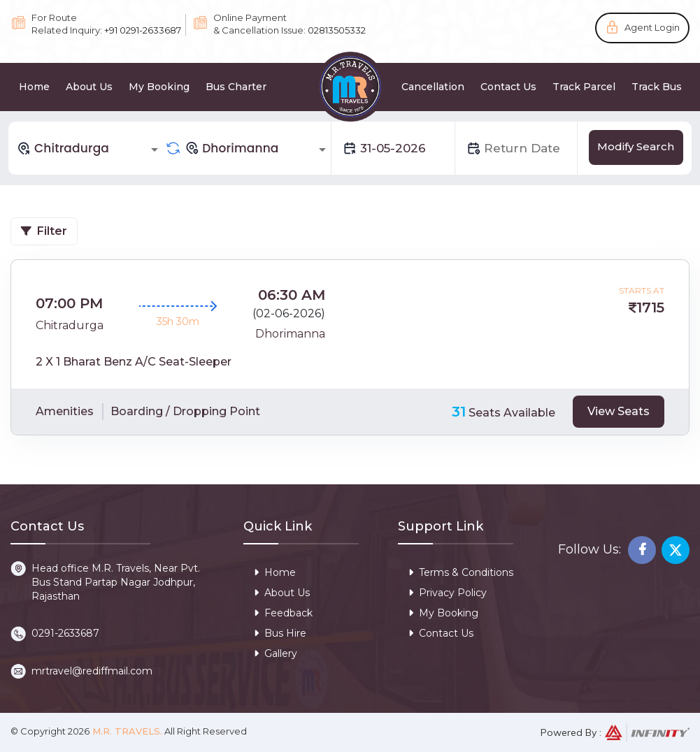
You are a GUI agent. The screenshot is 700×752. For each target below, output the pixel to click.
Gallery (276, 653)
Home (34, 87)
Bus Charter (236, 87)
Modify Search (636, 146)
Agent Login (652, 27)
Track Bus (657, 87)
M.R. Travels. (126, 731)
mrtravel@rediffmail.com (92, 671)
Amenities (65, 411)
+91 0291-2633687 (143, 30)
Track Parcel (584, 87)
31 (459, 412)
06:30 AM (292, 295)
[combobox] (90, 148)
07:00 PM (69, 303)
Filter (44, 231)
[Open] (155, 150)
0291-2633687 (65, 633)
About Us (89, 87)
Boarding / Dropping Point (185, 411)
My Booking (159, 87)
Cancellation (433, 87)
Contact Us (508, 87)
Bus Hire (280, 633)
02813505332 (337, 30)
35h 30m (178, 321)
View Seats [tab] (619, 411)
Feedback (283, 613)
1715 (650, 308)
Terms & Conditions (461, 572)
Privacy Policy (448, 593)
